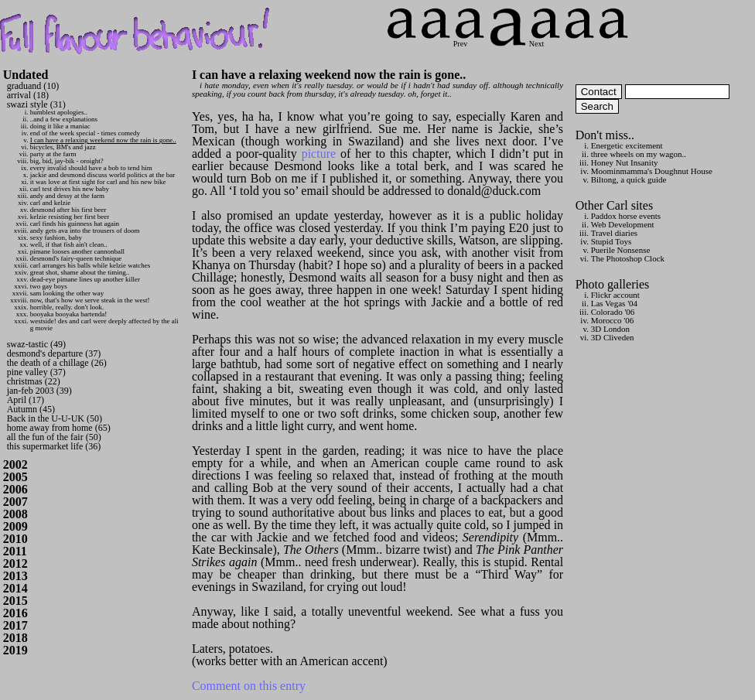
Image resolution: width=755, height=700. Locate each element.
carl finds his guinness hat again (75, 224)
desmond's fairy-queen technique (76, 258)
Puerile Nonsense (621, 250)
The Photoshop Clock (628, 258)
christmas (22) (34, 381)
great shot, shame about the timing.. (80, 272)
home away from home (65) (59, 428)
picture (319, 154)
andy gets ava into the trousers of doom (85, 230)
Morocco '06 (612, 320)
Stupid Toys (612, 241)
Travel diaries (614, 233)
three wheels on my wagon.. (639, 154)
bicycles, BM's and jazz (63, 147)
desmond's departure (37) (54, 353)
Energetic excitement (627, 145)
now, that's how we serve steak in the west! (90, 300)
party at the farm (53, 154)
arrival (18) (28, 95)
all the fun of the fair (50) (54, 437)
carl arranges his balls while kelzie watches (90, 265)
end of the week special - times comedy (85, 133)
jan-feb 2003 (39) (39, 391)
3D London (610, 329)
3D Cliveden (613, 337)
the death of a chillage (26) (57, 363)
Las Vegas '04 (614, 303)
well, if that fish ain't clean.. (69, 244)
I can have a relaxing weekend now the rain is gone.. (103, 140)
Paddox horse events (626, 216)
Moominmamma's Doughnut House (652, 171)
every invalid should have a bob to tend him (91, 168)
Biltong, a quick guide (629, 179)
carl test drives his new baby (70, 189)
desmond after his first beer (68, 210)
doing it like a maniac (60, 126)
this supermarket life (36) (54, 446)
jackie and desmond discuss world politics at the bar (102, 175)
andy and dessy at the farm (67, 196)
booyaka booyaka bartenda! (68, 314)
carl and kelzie (50, 203)
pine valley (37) (36, 372)
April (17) (26, 400)
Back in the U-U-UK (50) (55, 418)
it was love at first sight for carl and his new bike (98, 182)
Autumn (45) (31, 409)
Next (545, 40)
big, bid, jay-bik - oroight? (67, 161)
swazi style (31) (36, 104)
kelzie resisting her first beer (70, 217)
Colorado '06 (613, 312)
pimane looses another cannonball (77, 251)
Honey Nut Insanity (625, 162)
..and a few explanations (64, 119)
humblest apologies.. (59, 112)
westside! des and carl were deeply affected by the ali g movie (104, 324)
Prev (469, 40)
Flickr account (615, 295)
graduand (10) (33, 86)
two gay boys (49, 286)
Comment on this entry (249, 686)
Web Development (623, 224)
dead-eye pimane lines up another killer (85, 279)
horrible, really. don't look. (67, 307)
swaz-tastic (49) (36, 344)
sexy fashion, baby (56, 237)
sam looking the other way (67, 293)
